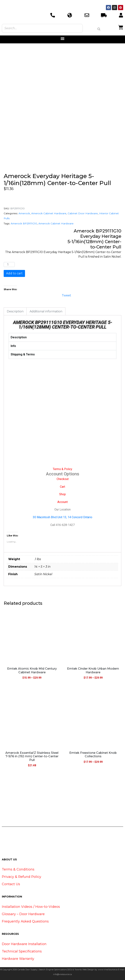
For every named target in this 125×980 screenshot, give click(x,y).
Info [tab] (13, 346)
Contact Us (11, 884)
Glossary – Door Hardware (23, 914)
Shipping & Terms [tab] (23, 354)
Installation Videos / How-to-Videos (31, 907)
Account (63, 502)
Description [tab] (15, 311)
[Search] (99, 29)
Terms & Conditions (18, 869)
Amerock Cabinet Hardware (49, 213)
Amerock (24, 213)
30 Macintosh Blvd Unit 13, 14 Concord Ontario (63, 517)
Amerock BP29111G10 (24, 223)
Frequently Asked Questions (25, 921)
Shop (63, 494)
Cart (63, 487)
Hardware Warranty (18, 959)
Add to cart (14, 273)
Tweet (66, 295)
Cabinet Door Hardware (83, 213)
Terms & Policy (63, 469)
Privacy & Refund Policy (22, 877)
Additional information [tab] (46, 311)
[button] (63, 38)
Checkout (63, 479)
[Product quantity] (9, 265)
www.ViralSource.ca (108, 970)
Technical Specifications (22, 951)
